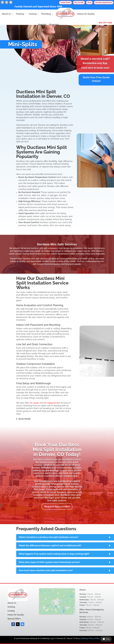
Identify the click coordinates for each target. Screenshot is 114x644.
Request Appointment (57, 506)
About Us (7, 14)
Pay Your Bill (79, 2)
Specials (42, 24)
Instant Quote (65, 2)
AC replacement (52, 403)
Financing (54, 24)
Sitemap (85, 638)
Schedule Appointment (104, 2)
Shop (89, 2)
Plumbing (46, 14)
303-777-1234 (105, 22)
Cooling (33, 14)
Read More (24, 419)
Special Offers (14, 619)
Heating (20, 14)
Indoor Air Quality (86, 14)
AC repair (34, 403)
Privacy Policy (94, 638)
